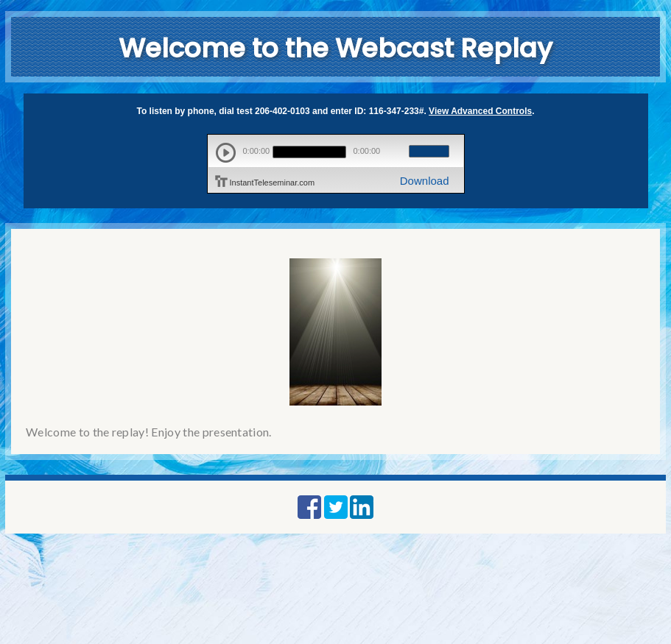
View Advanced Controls (480, 111)
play (226, 153)
